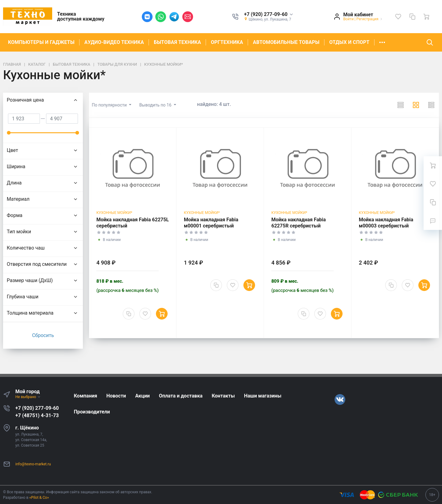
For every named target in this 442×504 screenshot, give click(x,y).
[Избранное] (398, 17)
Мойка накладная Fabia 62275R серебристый (299, 223)
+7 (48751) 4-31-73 (37, 415)
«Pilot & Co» (39, 498)
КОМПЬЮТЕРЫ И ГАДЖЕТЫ (41, 42)
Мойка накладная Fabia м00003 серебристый (386, 223)
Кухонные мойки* (114, 213)
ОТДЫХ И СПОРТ (349, 42)
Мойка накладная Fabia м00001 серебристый (211, 223)
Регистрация (367, 19)
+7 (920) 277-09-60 (37, 408)
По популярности (110, 105)
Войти (348, 19)
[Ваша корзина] (426, 17)
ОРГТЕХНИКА (227, 42)
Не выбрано (28, 397)
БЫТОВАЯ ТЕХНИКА (177, 42)
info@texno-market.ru (33, 464)
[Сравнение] (412, 17)
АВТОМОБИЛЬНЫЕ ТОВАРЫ (286, 42)
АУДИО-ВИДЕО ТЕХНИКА (114, 42)
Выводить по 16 (156, 105)
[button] (269, 15)
